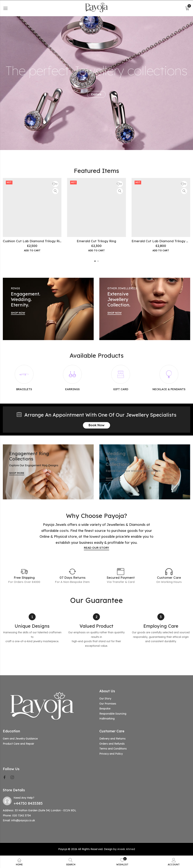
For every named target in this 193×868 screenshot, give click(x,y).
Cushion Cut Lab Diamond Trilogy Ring (33, 241)
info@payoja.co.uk (23, 820)
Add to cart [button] (32, 251)
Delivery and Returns (112, 739)
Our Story (105, 699)
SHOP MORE (17, 473)
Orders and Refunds (112, 744)
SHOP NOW (18, 313)
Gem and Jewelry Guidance (20, 739)
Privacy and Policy (111, 754)
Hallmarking (107, 719)
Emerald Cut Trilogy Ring (96, 241)
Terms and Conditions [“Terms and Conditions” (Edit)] (113, 749)
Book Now (96, 425)
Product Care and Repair (18, 744)
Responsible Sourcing (113, 714)
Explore (96, 94)
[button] (95, 261)
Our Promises (108, 704)
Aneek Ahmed (126, 849)
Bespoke (105, 709)
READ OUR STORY (96, 548)
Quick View (55, 191)
